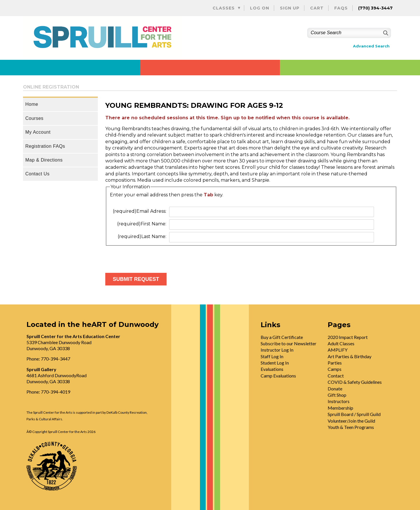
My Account (38, 132)
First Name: (142, 224)
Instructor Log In (277, 350)
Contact (336, 376)
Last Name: (142, 236)
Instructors (339, 401)
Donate (335, 389)
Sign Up (290, 8)
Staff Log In (272, 356)
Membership (340, 408)
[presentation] (149, 257)
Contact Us (37, 174)
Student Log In (275, 363)
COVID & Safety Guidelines (355, 382)
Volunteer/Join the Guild (351, 421)
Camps (335, 369)
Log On (260, 8)
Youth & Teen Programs (351, 427)
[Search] (385, 33)
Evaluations (272, 369)
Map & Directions (44, 160)
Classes (224, 8)
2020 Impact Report (348, 337)
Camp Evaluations (278, 376)
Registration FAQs (45, 146)
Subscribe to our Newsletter (289, 343)
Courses (34, 118)
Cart (317, 8)
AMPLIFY (338, 350)
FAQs (341, 8)
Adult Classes (341, 343)
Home (32, 104)
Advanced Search (371, 46)
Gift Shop (337, 395)
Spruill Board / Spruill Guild (354, 414)
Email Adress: (140, 211)
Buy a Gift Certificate (282, 337)
